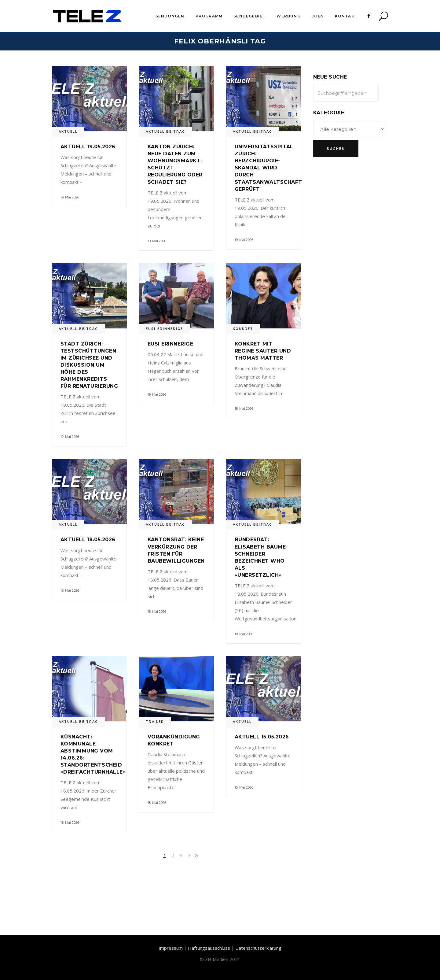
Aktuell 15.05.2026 (262, 737)
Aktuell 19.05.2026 (88, 147)
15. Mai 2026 (244, 787)
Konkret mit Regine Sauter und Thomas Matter (263, 351)
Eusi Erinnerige (170, 344)
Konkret (243, 329)
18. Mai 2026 (244, 409)
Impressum (171, 948)
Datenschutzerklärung (258, 948)
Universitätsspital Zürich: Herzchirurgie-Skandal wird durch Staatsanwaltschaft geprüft (268, 168)
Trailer (155, 722)
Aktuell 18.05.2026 (88, 540)
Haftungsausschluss (209, 948)
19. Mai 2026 (70, 197)
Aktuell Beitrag (165, 132)
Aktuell (68, 132)
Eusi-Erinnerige (164, 329)
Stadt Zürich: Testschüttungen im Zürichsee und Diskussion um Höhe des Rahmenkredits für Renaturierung (89, 365)
